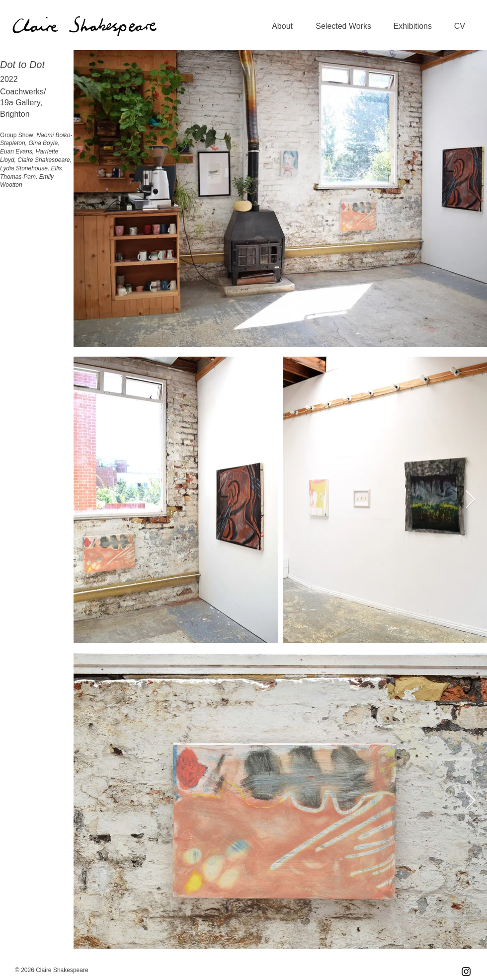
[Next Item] (470, 500)
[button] (339, 26)
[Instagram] (466, 972)
